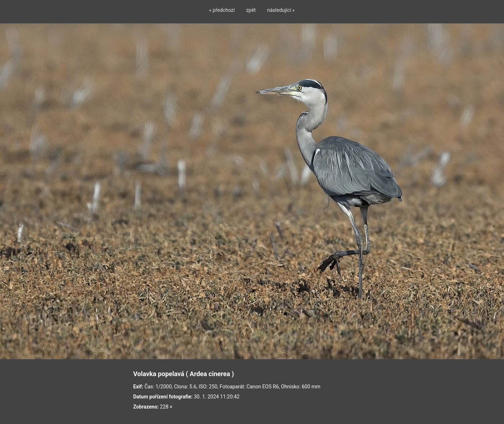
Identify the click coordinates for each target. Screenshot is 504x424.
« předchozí (222, 10)
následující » (281, 10)
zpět (251, 10)
